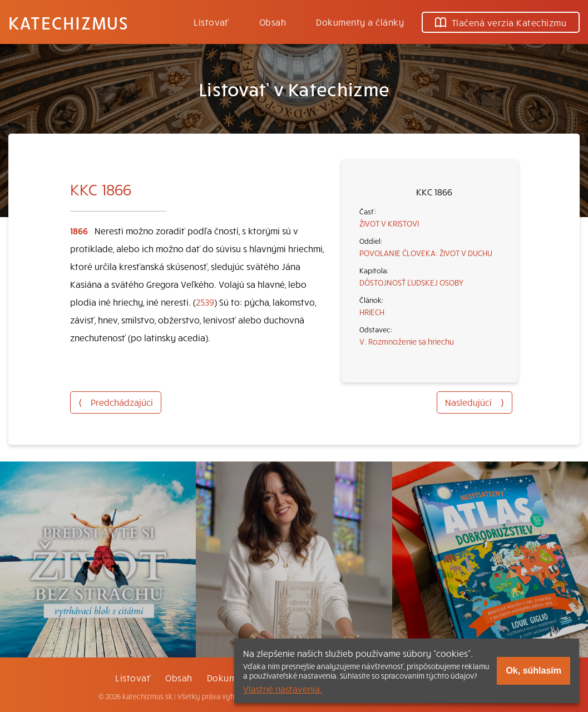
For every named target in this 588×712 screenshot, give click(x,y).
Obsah (273, 22)
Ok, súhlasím (533, 671)
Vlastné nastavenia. (283, 689)
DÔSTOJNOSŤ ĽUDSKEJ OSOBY (411, 282)
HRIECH (372, 312)
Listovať (211, 22)
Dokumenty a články (360, 22)
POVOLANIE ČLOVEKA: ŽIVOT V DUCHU (426, 253)
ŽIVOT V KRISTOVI (389, 223)
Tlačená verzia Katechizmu (501, 22)
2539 (205, 302)
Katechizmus (68, 22)
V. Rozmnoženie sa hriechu (407, 341)
